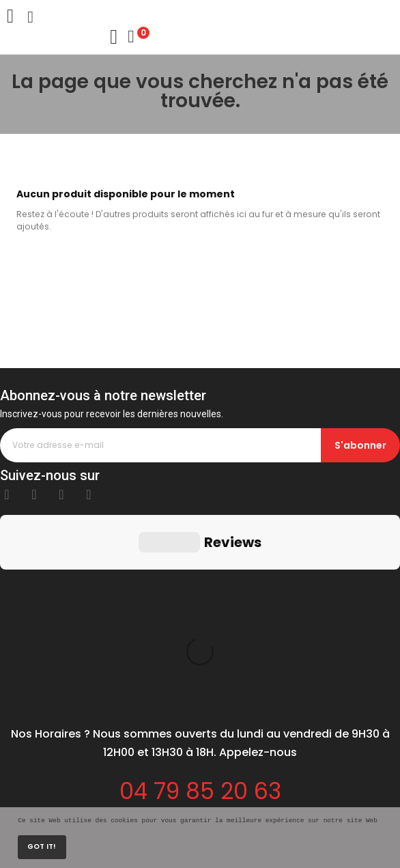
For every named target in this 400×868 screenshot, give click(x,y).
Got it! (42, 846)
